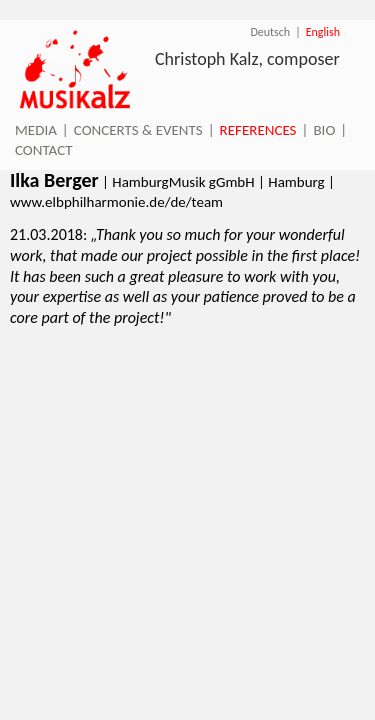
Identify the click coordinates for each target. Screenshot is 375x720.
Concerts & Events (138, 130)
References (258, 130)
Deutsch (270, 32)
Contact (44, 150)
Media (36, 130)
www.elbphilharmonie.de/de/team (116, 202)
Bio (324, 130)
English (323, 32)
